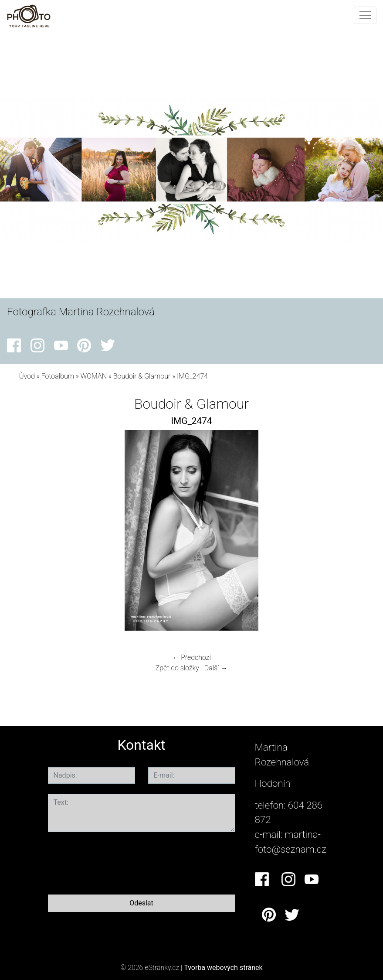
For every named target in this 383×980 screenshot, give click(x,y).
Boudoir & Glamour (142, 376)
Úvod (27, 376)
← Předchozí (191, 657)
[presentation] (114, 861)
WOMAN (94, 376)
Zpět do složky (177, 668)
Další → (216, 668)
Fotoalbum (58, 376)
